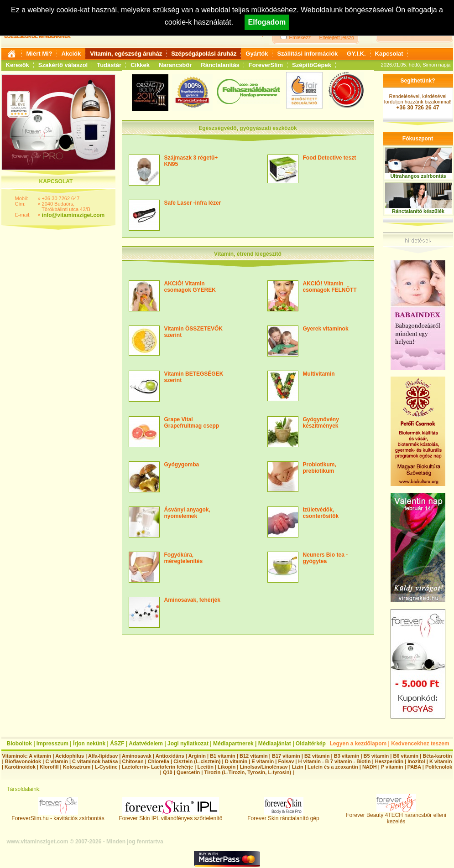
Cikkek (140, 65)
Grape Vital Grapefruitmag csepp (192, 423)
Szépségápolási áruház (204, 54)
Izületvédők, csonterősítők (321, 513)
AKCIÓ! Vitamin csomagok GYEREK (190, 287)
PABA (415, 767)
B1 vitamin (223, 756)
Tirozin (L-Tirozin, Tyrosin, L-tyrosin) (248, 772)
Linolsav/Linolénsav (264, 767)
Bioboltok (19, 744)
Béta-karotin (437, 756)
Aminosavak (137, 756)
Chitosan (133, 761)
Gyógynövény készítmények (321, 423)
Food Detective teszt (330, 158)
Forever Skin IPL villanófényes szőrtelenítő (171, 816)
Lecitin (205, 767)
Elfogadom (267, 22)
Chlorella (159, 761)
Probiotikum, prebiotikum (320, 468)
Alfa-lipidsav (103, 756)
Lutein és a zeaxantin (333, 767)
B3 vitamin (347, 756)
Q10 (168, 772)
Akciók (71, 54)
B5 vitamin (376, 756)
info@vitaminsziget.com (73, 215)
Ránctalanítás (220, 65)
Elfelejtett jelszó (337, 37)
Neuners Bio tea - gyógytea (326, 558)
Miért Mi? (39, 54)
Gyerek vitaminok (326, 329)
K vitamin (441, 761)
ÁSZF (117, 744)
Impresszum (52, 744)
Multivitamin (319, 374)
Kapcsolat (389, 54)
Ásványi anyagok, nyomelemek (187, 513)
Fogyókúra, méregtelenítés (184, 558)
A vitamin (40, 756)
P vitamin (393, 767)
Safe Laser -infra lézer (193, 203)
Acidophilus (70, 756)
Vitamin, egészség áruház (126, 54)
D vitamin (236, 761)
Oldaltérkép (311, 744)
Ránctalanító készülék (418, 211)
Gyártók (257, 54)
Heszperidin (390, 761)
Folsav (286, 761)
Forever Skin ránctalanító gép (283, 816)
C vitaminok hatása (95, 761)
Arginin (197, 756)
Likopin (227, 767)
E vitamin (263, 761)
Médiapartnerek (233, 744)
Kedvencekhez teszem (420, 744)
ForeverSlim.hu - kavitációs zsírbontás (58, 816)
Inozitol (416, 761)
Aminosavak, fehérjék (192, 600)
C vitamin (57, 761)
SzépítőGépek (312, 65)
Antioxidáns (170, 756)
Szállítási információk (307, 54)
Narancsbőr (175, 65)
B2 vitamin (317, 756)
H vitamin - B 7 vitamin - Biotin (335, 761)
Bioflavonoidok (23, 761)
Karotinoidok (20, 767)
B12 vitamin (254, 756)
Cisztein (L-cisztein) (197, 761)
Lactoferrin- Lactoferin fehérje (157, 767)
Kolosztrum (77, 767)
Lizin (298, 767)
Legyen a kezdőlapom (358, 744)
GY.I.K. (356, 54)
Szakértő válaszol (63, 65)
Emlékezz (300, 37)
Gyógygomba (182, 465)
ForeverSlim (266, 65)
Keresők (18, 65)
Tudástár (109, 65)
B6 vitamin (406, 756)
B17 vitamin (286, 756)
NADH (370, 767)
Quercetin (188, 772)
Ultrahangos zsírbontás (418, 176)
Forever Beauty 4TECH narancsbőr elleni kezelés (396, 816)
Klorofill (49, 767)
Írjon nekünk (89, 744)
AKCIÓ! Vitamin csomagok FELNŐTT (330, 287)
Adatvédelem (146, 744)
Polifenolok (439, 767)
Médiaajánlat (275, 744)
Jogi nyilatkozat (188, 744)
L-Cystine (106, 767)
